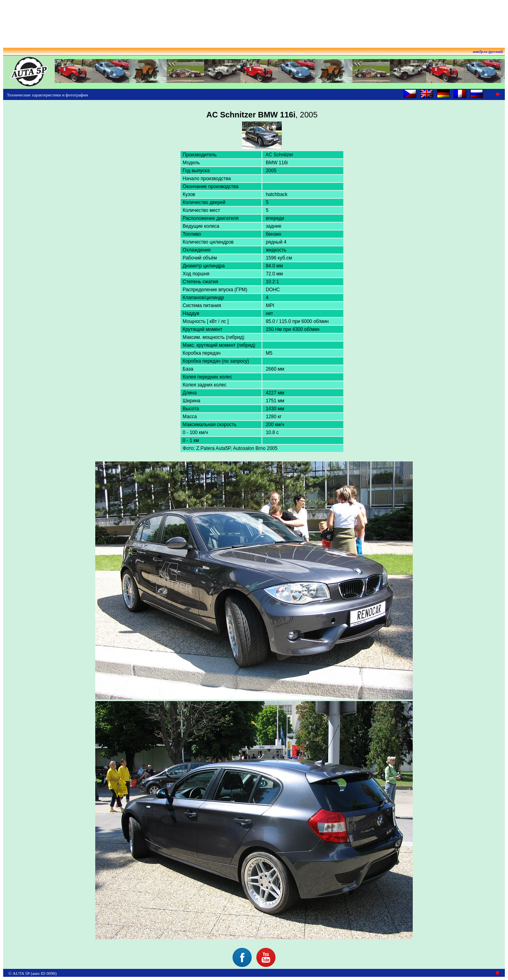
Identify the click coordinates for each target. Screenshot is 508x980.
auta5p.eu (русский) (488, 52)
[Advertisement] (254, 21)
